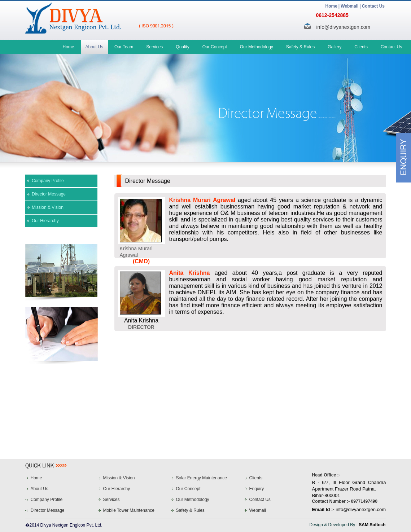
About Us (94, 47)
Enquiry (257, 489)
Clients (361, 47)
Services (154, 47)
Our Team (124, 47)
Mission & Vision (48, 207)
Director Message (49, 194)
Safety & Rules (300, 47)
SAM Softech (372, 525)
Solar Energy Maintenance (202, 478)
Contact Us (373, 6)
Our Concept (215, 47)
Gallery (335, 47)
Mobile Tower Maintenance (129, 510)
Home (331, 6)
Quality (182, 47)
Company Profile (48, 181)
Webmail (349, 6)
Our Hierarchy (45, 221)
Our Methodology (257, 47)
